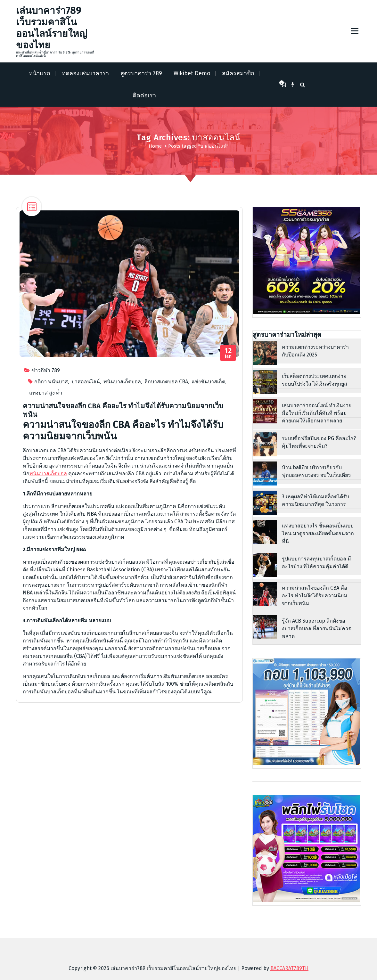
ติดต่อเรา (144, 95)
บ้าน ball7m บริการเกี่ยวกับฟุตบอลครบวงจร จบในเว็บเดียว (316, 471)
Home (155, 146)
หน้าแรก (40, 73)
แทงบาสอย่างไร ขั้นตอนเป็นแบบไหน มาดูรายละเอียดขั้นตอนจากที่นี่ (318, 533)
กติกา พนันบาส (51, 382)
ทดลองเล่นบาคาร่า (85, 73)
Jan (228, 353)
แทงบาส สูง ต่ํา (46, 393)
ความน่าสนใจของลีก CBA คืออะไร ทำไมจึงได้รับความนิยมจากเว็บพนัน (123, 410)
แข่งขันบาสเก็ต (208, 382)
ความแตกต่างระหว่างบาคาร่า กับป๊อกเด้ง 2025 (315, 351)
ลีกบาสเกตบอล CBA (166, 382)
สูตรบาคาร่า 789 (141, 73)
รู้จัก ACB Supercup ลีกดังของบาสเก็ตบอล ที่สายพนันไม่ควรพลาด (316, 629)
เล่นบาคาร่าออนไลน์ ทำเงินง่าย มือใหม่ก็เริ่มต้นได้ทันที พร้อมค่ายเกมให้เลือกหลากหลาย (317, 413)
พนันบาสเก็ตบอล (122, 382)
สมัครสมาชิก (238, 73)
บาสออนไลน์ (86, 382)
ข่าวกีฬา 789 (46, 370)
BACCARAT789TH (289, 968)
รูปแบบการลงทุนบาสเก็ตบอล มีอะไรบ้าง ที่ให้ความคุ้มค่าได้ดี (316, 563)
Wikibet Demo (192, 73)
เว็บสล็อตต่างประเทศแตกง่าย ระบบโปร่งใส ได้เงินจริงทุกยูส (315, 380)
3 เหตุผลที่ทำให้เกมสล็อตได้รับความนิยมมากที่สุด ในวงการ (316, 500)
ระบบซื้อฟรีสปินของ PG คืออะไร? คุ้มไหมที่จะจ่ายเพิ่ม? (319, 442)
